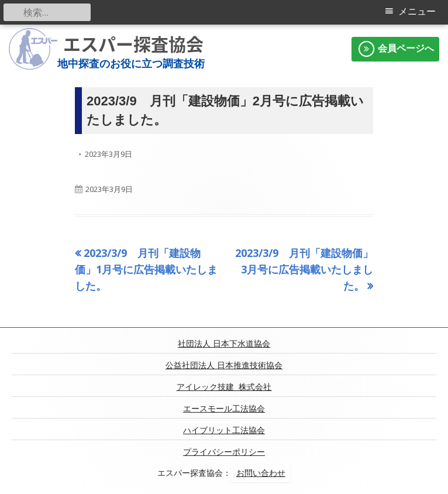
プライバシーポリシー (224, 452)
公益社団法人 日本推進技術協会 (224, 365)
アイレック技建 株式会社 (224, 387)
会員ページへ (395, 49)
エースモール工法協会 (224, 409)
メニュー (417, 11)
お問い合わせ (261, 473)
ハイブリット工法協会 (224, 430)
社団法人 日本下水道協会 (224, 344)
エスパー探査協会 (133, 44)
